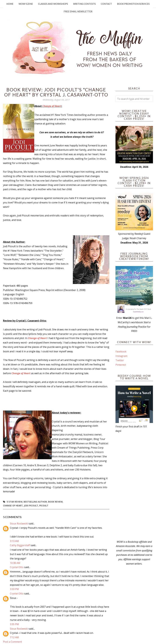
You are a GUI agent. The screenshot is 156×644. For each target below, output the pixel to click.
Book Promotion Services (133, 4)
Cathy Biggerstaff (20, 545)
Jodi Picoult (31, 506)
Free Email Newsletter (78, 11)
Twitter (120, 360)
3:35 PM (14, 624)
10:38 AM (15, 563)
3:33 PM (14, 589)
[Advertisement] (134, 486)
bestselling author (35, 502)
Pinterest (121, 365)
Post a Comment (12, 642)
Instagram (121, 356)
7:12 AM (14, 637)
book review (55, 502)
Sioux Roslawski (19, 524)
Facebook (121, 352)
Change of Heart (52, 106)
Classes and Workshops (53, 4)
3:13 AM (14, 541)
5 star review (15, 502)
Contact (106, 4)
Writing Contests (84, 4)
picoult (44, 506)
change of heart (13, 506)
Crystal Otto (17, 567)
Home (10, 4)
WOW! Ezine (26, 4)
